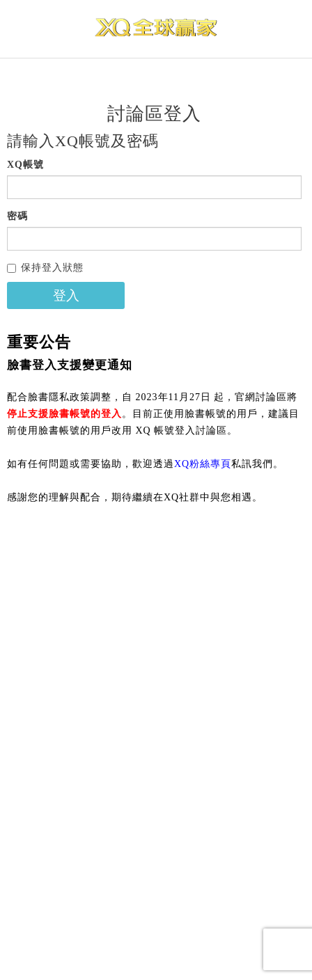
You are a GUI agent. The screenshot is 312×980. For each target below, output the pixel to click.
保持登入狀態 (45, 268)
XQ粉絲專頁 (203, 464)
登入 (66, 295)
